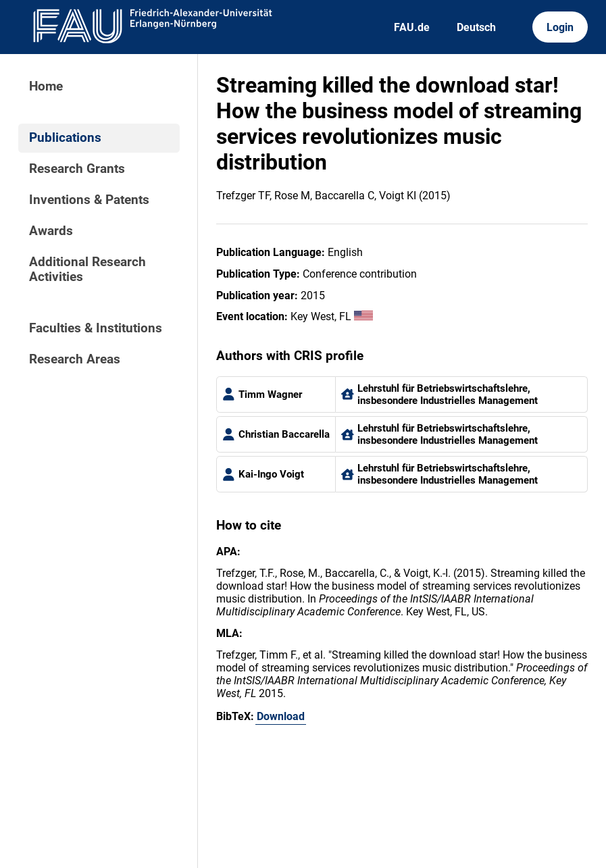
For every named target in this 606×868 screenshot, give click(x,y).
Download (281, 716)
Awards (51, 231)
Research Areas (75, 359)
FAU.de (412, 27)
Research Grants (77, 169)
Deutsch (476, 27)
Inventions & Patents (89, 200)
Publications (65, 138)
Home (46, 86)
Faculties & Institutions (96, 328)
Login (560, 27)
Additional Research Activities (87, 270)
